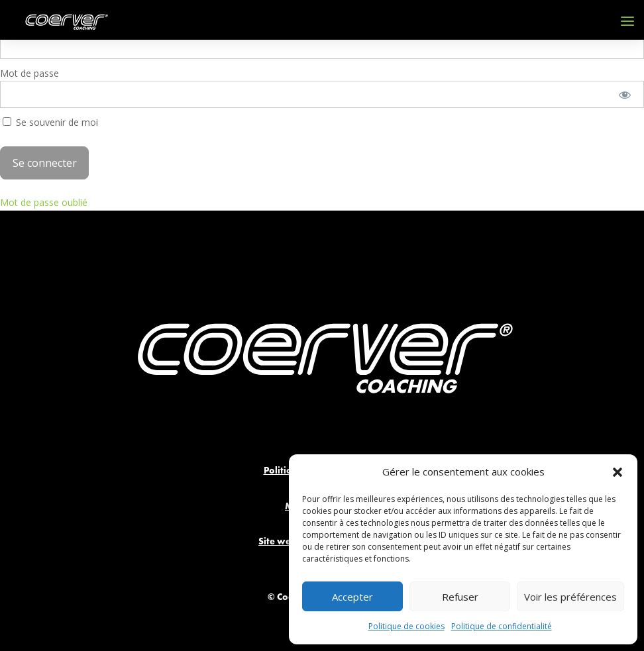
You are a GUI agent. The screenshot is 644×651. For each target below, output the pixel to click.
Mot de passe (29, 73)
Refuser (460, 597)
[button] (617, 472)
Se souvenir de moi (50, 122)
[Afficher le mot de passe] (625, 94)
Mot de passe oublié (44, 202)
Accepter (352, 597)
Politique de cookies (406, 626)
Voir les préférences (570, 597)
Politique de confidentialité (502, 626)
